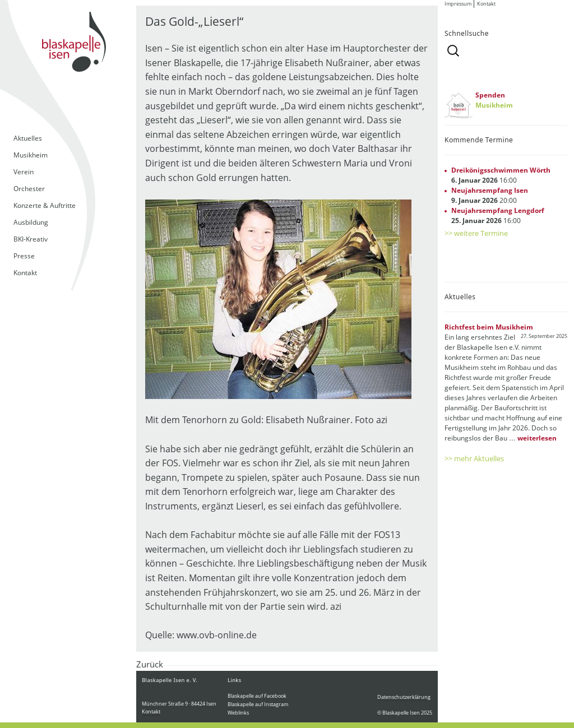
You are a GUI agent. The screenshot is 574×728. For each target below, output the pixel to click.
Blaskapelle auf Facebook (257, 696)
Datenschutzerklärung (404, 697)
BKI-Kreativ (31, 239)
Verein (24, 172)
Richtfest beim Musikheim (489, 327)
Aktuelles (28, 138)
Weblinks (238, 713)
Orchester (29, 189)
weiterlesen (537, 438)
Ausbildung (31, 222)
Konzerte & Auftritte (45, 205)
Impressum (458, 4)
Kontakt (25, 273)
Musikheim (31, 155)
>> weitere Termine (476, 233)
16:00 (501, 175)
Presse (24, 256)
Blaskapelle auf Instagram (258, 704)
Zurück (150, 664)
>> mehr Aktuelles (474, 458)
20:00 (490, 195)
